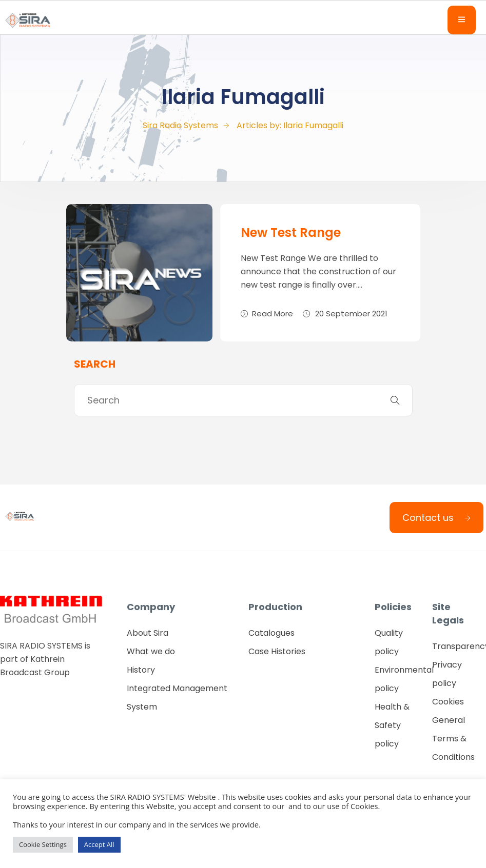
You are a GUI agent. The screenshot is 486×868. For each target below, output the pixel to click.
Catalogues (271, 633)
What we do (151, 651)
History (141, 670)
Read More (267, 314)
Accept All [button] (99, 844)
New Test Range (291, 233)
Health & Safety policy (392, 725)
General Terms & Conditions (453, 739)
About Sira (148, 633)
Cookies (448, 702)
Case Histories (277, 651)
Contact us (436, 518)
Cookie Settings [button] (43, 844)
